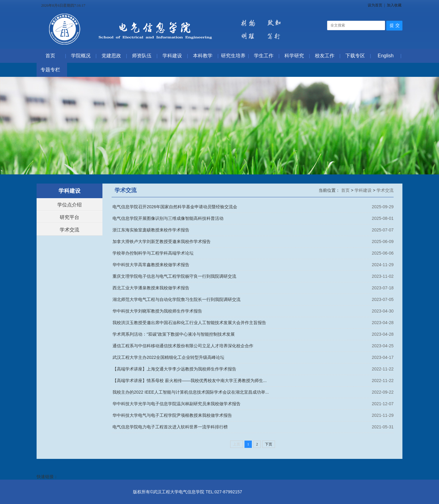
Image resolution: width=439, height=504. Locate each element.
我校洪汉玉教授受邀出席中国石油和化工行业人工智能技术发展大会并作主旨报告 (189, 323)
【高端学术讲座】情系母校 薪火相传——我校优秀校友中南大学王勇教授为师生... (190, 381)
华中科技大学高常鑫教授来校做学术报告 (151, 265)
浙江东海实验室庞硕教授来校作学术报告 (151, 230)
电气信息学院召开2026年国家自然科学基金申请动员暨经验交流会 (175, 207)
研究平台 (70, 217)
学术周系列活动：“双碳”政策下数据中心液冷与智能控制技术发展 (174, 334)
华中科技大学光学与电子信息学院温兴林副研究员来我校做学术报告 (177, 404)
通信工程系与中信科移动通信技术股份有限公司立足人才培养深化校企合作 (183, 346)
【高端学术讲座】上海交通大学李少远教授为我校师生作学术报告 (174, 369)
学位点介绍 (70, 205)
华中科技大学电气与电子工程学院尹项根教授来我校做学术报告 (172, 415)
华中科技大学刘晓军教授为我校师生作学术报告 (157, 311)
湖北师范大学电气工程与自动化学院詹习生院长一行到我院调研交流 (177, 299)
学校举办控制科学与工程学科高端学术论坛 (153, 253)
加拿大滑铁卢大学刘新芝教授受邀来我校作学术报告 (162, 241)
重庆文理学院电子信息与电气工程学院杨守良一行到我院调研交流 (174, 276)
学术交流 (70, 230)
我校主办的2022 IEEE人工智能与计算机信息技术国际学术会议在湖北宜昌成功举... (191, 392)
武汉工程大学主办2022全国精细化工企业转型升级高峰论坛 (168, 357)
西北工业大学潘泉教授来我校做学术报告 (151, 288)
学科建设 (364, 190)
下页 (269, 444)
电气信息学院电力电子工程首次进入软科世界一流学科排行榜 (170, 427)
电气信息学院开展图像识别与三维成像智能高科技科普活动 (168, 218)
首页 (346, 190)
